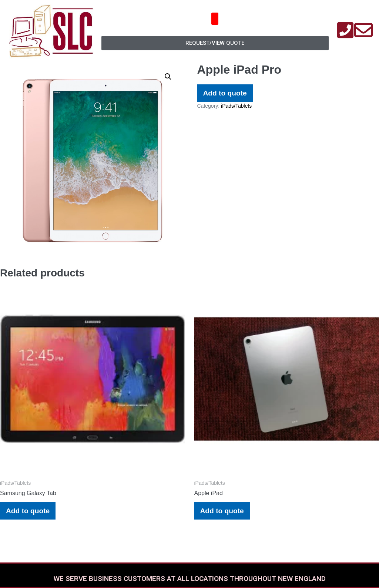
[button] (215, 19)
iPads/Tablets (236, 106)
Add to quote (225, 93)
